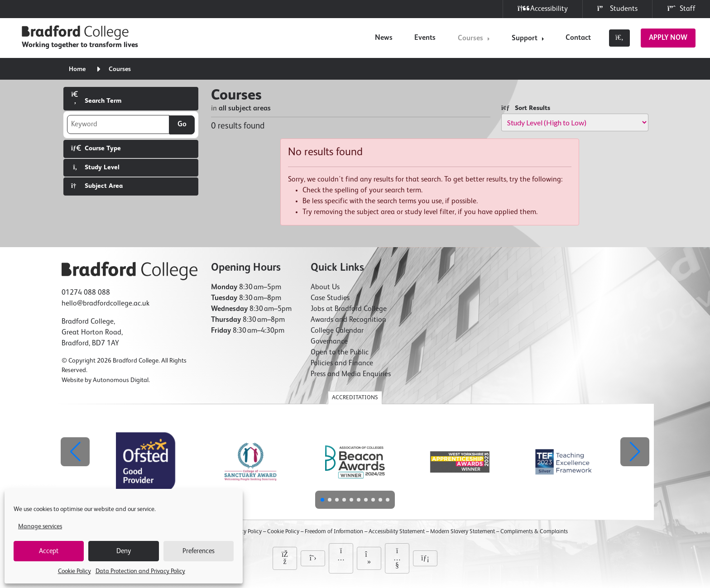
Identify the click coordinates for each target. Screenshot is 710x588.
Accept (49, 551)
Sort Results (526, 108)
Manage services (40, 526)
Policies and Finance (342, 363)
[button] (635, 452)
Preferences (199, 551)
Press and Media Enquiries (351, 374)
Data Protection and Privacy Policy (140, 571)
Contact (578, 38)
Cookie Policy (74, 571)
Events (425, 38)
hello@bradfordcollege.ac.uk (106, 304)
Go (182, 124)
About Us (325, 287)
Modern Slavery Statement (463, 532)
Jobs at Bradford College (349, 309)
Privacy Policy (245, 532)
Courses (470, 38)
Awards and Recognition (348, 320)
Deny (124, 551)
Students (617, 9)
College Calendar (337, 331)
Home (77, 69)
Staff (681, 9)
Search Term (96, 98)
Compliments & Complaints (534, 532)
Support (525, 38)
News (384, 38)
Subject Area (97, 186)
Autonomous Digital (121, 380)
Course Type (96, 148)
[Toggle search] (619, 38)
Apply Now (668, 38)
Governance (329, 342)
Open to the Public (340, 353)
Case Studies (330, 298)
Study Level (95, 167)
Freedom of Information (334, 532)
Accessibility (543, 9)
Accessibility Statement (397, 532)
